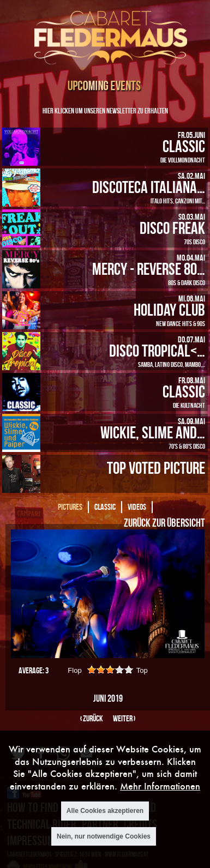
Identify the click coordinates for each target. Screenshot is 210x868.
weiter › (124, 718)
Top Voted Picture (156, 468)
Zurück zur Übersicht (164, 522)
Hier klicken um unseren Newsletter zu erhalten (105, 110)
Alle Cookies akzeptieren (105, 811)
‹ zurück (92, 718)
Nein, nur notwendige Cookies (104, 836)
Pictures (70, 507)
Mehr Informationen (160, 786)
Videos (137, 507)
